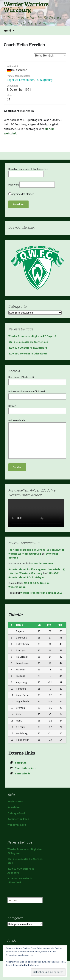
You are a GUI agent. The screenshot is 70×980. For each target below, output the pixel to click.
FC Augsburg (44, 80)
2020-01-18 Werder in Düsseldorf (28, 354)
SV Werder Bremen (42, 563)
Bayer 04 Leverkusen (21, 80)
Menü (7, 30)
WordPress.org (17, 825)
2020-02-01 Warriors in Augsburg (28, 348)
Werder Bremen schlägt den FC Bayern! (32, 336)
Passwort (14, 185)
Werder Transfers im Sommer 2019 (41, 593)
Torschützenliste (25, 768)
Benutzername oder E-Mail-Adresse (28, 169)
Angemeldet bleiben (21, 194)
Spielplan (21, 763)
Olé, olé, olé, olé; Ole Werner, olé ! (29, 342)
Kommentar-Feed (18, 819)
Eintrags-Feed (16, 813)
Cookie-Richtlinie (29, 965)
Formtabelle (23, 773)
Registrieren (15, 801)
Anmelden (14, 807)
